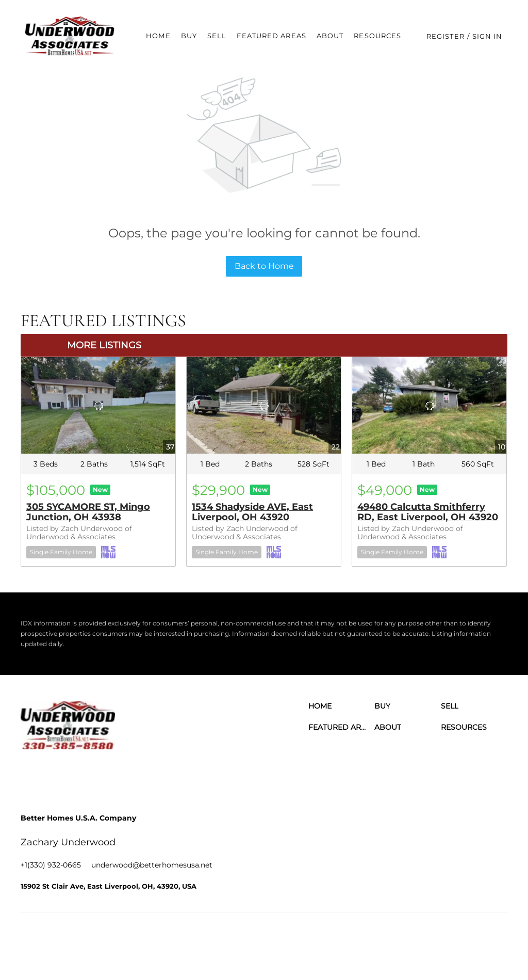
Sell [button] (219, 36)
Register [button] (448, 36)
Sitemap (479, 938)
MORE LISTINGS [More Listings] (104, 345)
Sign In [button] (490, 36)
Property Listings (434, 938)
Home (161, 36)
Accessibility (207, 949)
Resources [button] (380, 36)
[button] (72, 36)
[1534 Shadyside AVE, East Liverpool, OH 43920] (264, 405)
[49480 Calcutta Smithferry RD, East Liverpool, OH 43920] (429, 405)
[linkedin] (59, 775)
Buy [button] (191, 36)
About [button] (332, 36)
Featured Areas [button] (274, 36)
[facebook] (31, 775)
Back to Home (264, 266)
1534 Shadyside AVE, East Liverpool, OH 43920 (252, 512)
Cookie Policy (316, 938)
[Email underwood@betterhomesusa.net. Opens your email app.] (152, 865)
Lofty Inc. (74, 938)
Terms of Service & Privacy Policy (239, 938)
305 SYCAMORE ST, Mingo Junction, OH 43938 (88, 512)
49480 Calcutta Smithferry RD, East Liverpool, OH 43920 (428, 512)
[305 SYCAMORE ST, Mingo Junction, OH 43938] (98, 405)
